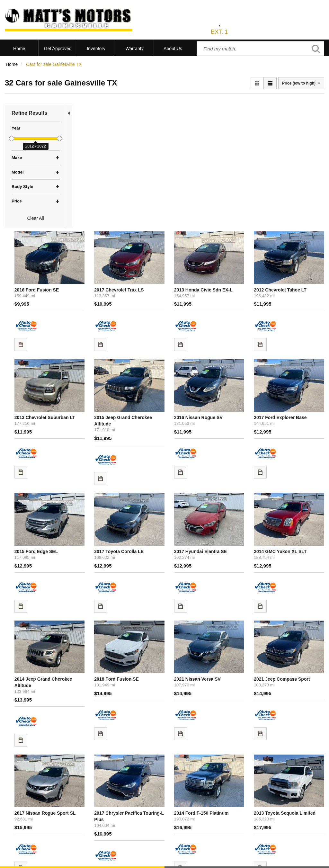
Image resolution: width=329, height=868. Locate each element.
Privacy (68, 860)
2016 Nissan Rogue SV (230, 272)
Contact (52, 860)
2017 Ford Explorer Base (295, 272)
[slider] (12, 139)
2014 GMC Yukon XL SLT (295, 392)
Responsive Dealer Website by (234, 862)
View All (13, 799)
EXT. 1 (219, 32)
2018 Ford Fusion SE (165, 506)
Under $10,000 (20, 823)
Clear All (35, 218)
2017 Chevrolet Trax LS (168, 152)
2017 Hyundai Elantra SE (232, 392)
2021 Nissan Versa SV (229, 506)
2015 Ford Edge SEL (102, 392)
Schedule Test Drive (25, 807)
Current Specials (22, 815)
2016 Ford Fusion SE (102, 152)
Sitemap (86, 860)
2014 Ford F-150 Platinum (233, 625)
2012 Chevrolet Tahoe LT (295, 152)
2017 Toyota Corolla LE (168, 392)
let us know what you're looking (144, 719)
